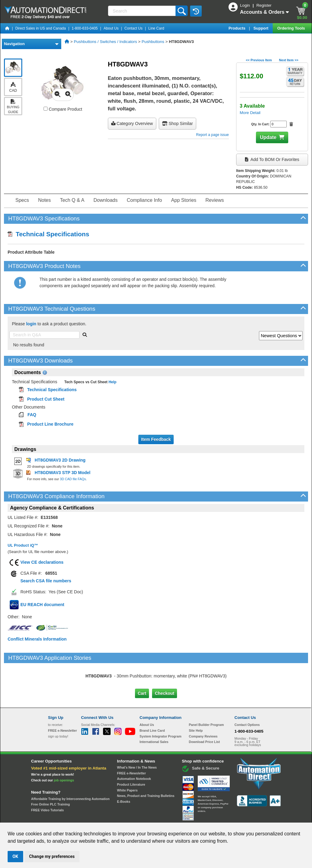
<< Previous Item (259, 60)
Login (246, 5)
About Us (111, 28)
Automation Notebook (134, 753)
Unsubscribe (123, 817)
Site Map (61, 817)
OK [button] (15, 856)
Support (262, 28)
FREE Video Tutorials (47, 784)
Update (268, 137)
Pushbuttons (153, 42)
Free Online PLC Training (50, 779)
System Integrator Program (160, 710)
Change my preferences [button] (52, 856)
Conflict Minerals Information (37, 639)
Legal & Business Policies (191, 817)
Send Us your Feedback (91, 817)
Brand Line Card (152, 705)
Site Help (196, 705)
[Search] (142, 11)
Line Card (156, 28)
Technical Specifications (48, 234)
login (31, 324)
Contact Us (133, 28)
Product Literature (131, 759)
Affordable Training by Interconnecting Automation (70, 773)
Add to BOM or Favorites (272, 159)
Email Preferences (152, 817)
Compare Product (63, 109)
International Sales (154, 716)
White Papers (127, 764)
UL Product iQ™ (23, 545)
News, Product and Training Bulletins (146, 770)
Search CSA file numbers (46, 581)
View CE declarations (42, 562)
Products (238, 28)
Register (264, 5)
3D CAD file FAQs (73, 479)
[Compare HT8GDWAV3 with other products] (46, 109)
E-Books (124, 776)
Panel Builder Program (206, 699)
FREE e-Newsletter (131, 747)
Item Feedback (156, 439)
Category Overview (132, 123)
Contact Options (247, 699)
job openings (64, 755)
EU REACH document (42, 605)
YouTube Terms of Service (235, 817)
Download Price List (204, 716)
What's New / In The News (137, 742)
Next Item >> (289, 60)
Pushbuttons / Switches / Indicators (105, 42)
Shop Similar (177, 123)
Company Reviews (203, 710)
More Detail (250, 113)
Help (112, 382)
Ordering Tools (292, 28)
